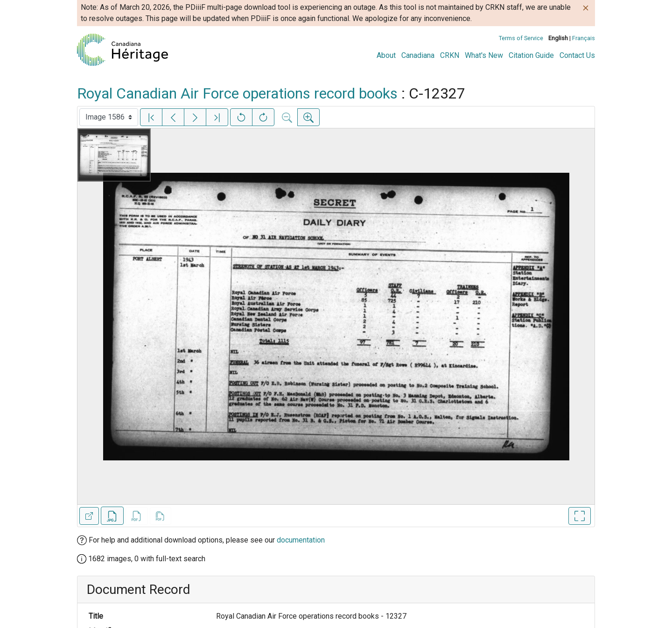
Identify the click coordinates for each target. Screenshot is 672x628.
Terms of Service (521, 38)
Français (584, 38)
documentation (301, 540)
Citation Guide (531, 55)
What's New (484, 55)
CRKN (450, 55)
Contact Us (577, 55)
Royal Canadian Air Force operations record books (237, 93)
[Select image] (109, 117)
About (386, 55)
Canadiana (418, 55)
